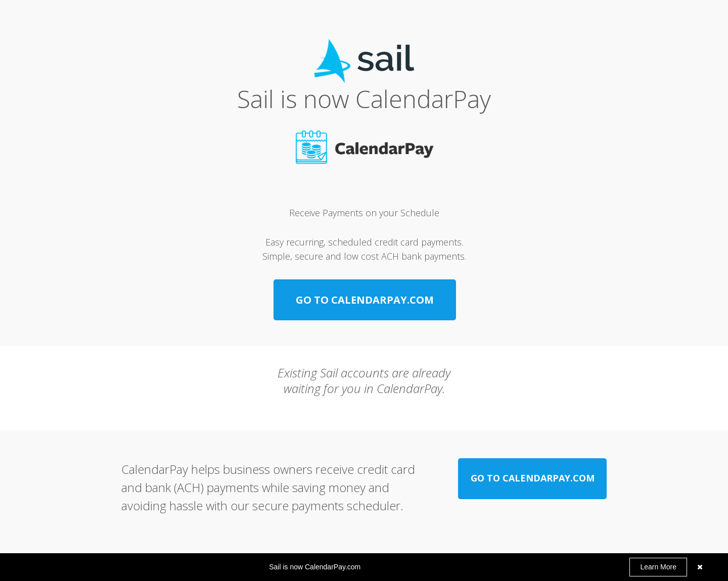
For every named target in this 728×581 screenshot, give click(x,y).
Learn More (658, 567)
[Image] (364, 148)
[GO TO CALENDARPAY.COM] (365, 300)
